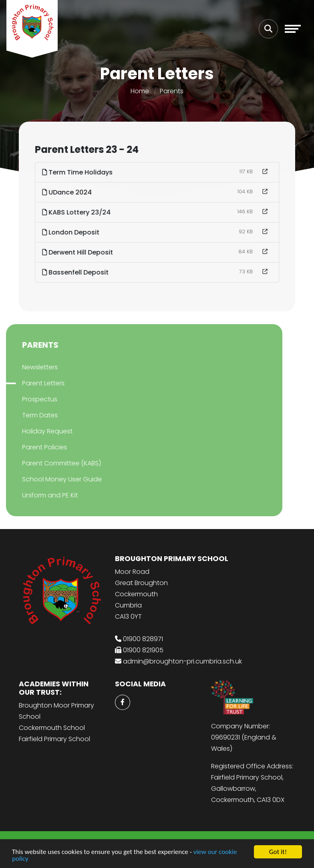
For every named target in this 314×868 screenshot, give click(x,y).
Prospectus (29, 399)
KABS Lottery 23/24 (77, 212)
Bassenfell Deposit (76, 272)
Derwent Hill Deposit (79, 252)
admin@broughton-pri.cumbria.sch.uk (182, 661)
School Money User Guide (51, 479)
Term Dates (29, 415)
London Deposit (72, 232)
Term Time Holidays (78, 172)
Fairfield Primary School (54, 739)
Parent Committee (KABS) (51, 463)
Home (140, 91)
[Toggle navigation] (293, 29)
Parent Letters (32, 383)
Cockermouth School (52, 728)
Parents (172, 91)
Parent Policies (34, 447)
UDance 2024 (68, 192)
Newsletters (29, 367)
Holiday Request (36, 431)
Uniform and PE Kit (39, 495)
